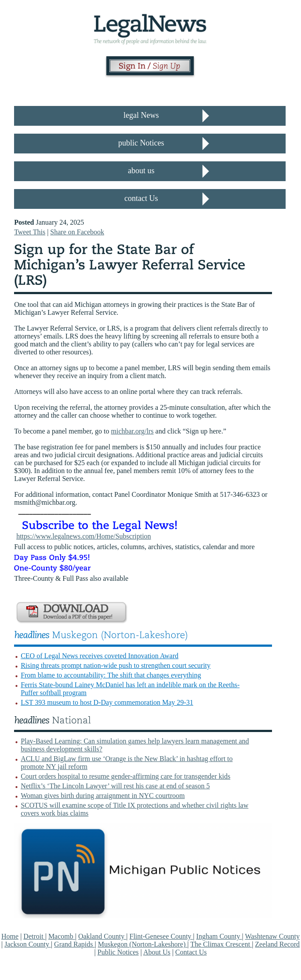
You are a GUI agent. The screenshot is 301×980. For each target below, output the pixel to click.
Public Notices (118, 952)
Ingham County (219, 936)
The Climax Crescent (221, 944)
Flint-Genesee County (161, 936)
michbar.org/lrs (132, 431)
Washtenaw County (272, 936)
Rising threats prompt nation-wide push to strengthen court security (116, 665)
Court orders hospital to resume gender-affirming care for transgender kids (125, 776)
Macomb (62, 936)
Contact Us (191, 952)
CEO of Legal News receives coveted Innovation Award (100, 656)
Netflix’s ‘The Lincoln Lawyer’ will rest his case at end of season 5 (115, 786)
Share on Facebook (77, 232)
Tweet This (30, 232)
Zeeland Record (277, 944)
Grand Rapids (74, 944)
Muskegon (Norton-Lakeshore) (143, 944)
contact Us (141, 198)
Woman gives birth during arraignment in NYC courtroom (103, 796)
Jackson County (28, 944)
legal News (141, 115)
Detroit (34, 936)
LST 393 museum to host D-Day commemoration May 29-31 (107, 702)
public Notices (141, 143)
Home (10, 936)
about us (141, 171)
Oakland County (102, 936)
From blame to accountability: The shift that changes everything (111, 675)
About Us (157, 952)
